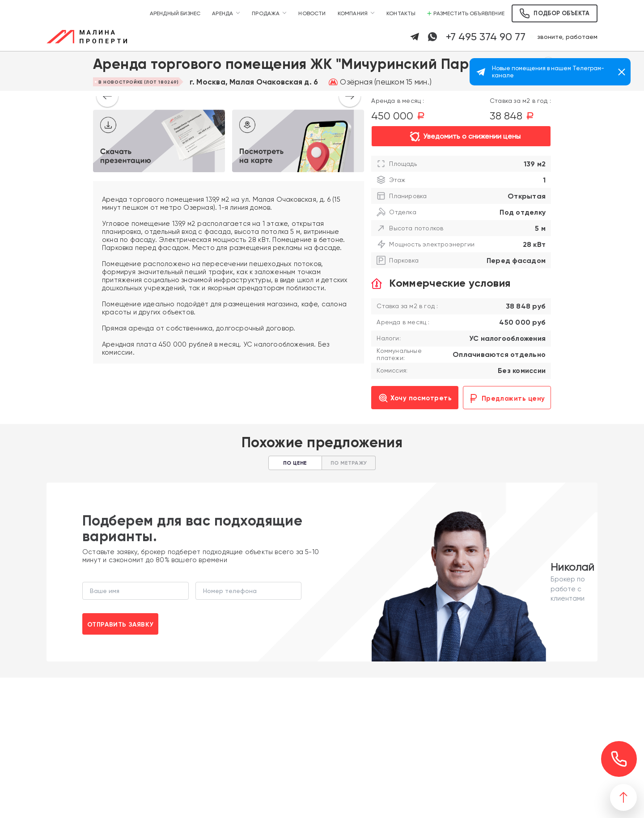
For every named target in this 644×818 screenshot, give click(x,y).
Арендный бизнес (175, 13)
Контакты (401, 13)
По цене (295, 463)
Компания (353, 13)
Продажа (266, 13)
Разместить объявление (466, 13)
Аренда (222, 13)
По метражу (349, 463)
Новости (312, 13)
